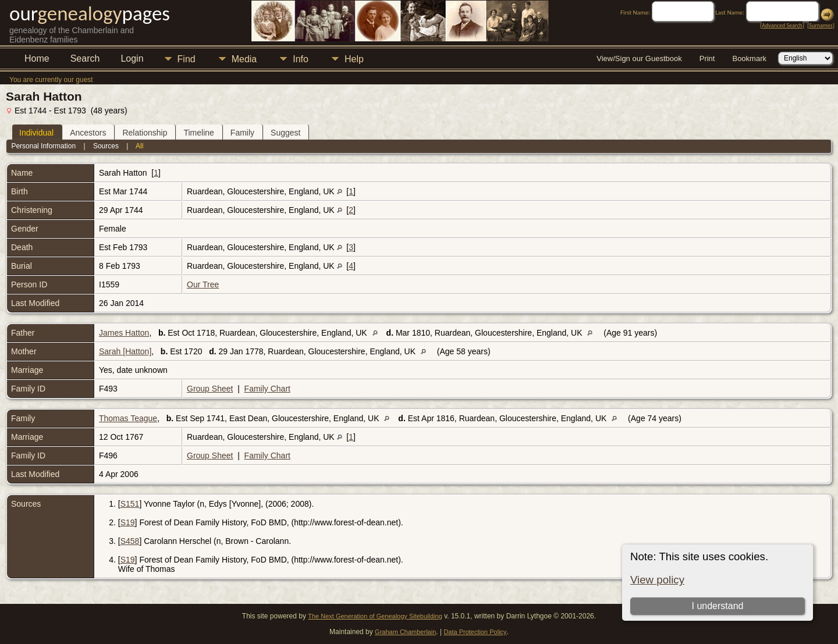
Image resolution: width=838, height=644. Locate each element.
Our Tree (203, 284)
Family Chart (267, 389)
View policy (657, 580)
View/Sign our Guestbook (639, 58)
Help (354, 59)
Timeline (198, 133)
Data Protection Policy (475, 632)
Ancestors (88, 133)
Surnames (821, 25)
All (139, 146)
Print (707, 58)
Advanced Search (782, 25)
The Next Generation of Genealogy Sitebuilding (375, 616)
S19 (128, 522)
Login (132, 58)
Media (244, 59)
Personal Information (43, 146)
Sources (106, 146)
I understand (717, 606)
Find (187, 59)
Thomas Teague (128, 418)
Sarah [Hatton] (125, 351)
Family (242, 133)
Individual (36, 133)
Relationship (145, 133)
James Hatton (124, 333)
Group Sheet (210, 389)
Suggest (285, 133)
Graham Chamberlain (405, 632)
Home (37, 58)
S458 (130, 541)
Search (85, 58)
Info (301, 59)
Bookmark (749, 58)
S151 (130, 504)
